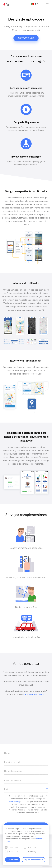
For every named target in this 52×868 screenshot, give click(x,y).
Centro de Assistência (34, 694)
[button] (26, 789)
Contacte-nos (26, 38)
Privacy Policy (14, 801)
